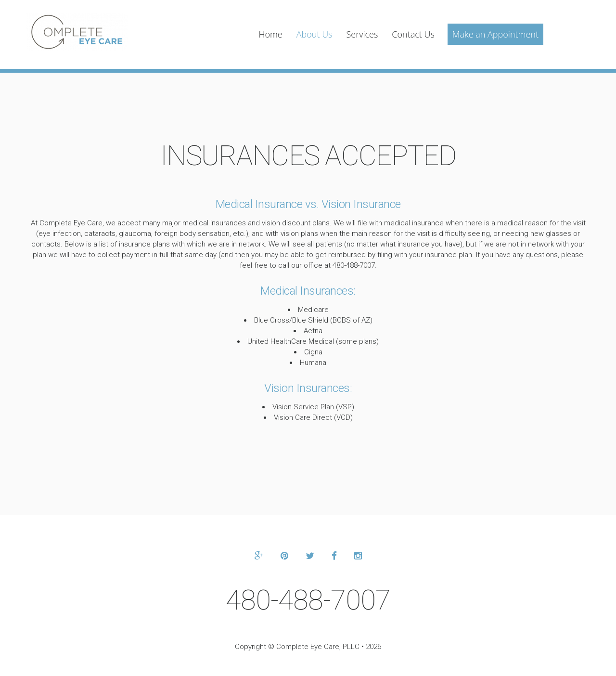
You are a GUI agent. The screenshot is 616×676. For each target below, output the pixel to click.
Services (362, 34)
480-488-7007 (308, 600)
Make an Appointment (495, 34)
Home (270, 34)
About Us (314, 34)
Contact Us (413, 34)
